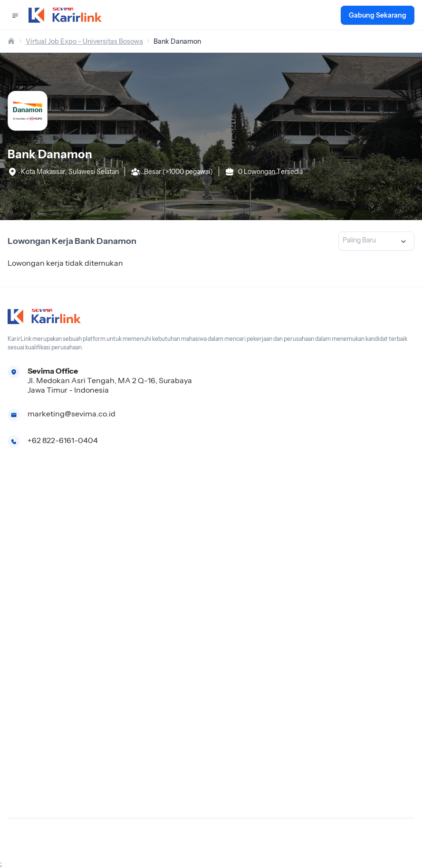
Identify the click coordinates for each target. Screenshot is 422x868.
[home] (11, 41)
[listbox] (376, 241)
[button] (15, 15)
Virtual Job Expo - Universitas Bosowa (84, 41)
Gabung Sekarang (378, 15)
